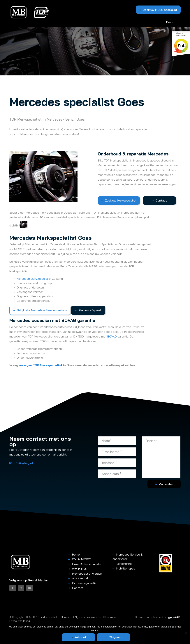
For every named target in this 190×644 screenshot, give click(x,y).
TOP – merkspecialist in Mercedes (52, 617)
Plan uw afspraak (90, 310)
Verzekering (124, 564)
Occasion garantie (84, 583)
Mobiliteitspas (126, 568)
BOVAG (112, 336)
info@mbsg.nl (21, 463)
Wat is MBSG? (81, 559)
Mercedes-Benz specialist (34, 279)
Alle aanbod (80, 578)
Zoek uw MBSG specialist (160, 10)
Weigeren (115, 637)
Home (76, 554)
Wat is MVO (80, 569)
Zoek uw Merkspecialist (121, 200)
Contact (161, 200)
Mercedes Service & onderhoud (127, 557)
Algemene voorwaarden (88, 617)
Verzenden (166, 484)
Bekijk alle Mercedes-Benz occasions (42, 310)
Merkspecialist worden (87, 574)
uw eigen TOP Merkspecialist (41, 365)
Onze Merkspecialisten (87, 564)
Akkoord (80, 637)
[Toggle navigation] (177, 22)
